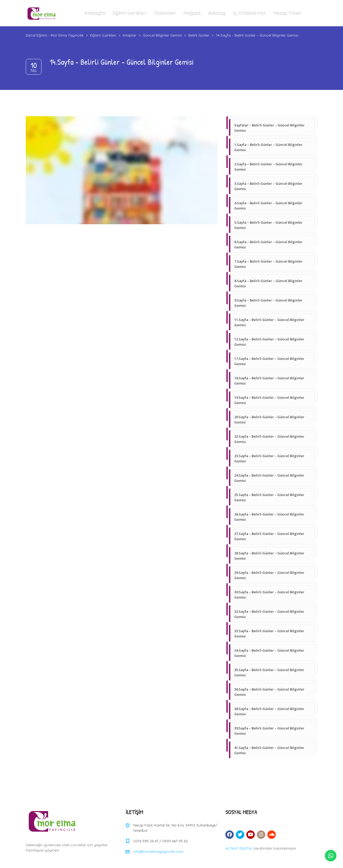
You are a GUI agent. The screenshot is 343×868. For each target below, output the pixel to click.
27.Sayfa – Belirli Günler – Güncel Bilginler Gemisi (269, 536)
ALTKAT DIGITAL (239, 848)
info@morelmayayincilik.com (158, 851)
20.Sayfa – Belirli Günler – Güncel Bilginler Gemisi (269, 420)
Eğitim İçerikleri (130, 13)
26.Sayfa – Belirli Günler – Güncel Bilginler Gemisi (269, 517)
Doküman (165, 13)
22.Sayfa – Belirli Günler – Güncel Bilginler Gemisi (269, 439)
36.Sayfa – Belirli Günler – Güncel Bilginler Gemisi (269, 692)
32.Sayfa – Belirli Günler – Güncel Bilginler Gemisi (269, 614)
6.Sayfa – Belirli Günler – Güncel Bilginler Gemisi (268, 244)
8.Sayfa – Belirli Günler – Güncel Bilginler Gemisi (268, 283)
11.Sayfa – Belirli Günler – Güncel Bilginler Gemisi (269, 322)
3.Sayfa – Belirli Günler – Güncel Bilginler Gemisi (268, 186)
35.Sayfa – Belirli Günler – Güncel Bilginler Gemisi (269, 672)
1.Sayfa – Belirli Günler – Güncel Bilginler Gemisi (268, 147)
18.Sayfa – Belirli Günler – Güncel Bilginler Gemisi (269, 381)
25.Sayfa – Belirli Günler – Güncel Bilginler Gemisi (269, 497)
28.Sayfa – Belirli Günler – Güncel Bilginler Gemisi (269, 556)
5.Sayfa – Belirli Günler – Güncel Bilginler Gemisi (268, 225)
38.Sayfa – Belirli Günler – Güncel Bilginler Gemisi (269, 711)
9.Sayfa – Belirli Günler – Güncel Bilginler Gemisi (268, 303)
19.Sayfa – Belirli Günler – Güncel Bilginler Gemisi (269, 400)
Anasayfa (95, 13)
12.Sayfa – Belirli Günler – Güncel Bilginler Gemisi (269, 342)
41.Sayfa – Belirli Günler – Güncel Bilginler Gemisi (269, 750)
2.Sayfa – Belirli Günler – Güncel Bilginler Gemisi (268, 167)
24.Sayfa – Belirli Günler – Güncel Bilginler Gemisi (269, 478)
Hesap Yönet (287, 13)
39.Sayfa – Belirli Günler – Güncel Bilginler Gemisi (269, 731)
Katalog (217, 13)
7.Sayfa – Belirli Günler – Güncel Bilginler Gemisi (268, 264)
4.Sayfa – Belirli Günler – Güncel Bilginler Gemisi (268, 206)
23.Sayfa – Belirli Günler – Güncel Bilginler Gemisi (269, 458)
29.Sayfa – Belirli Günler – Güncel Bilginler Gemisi (269, 575)
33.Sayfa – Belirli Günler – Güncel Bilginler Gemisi (269, 634)
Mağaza (192, 13)
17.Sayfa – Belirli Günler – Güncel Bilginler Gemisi (269, 361)
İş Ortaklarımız (249, 13)
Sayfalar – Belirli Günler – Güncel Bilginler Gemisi (269, 128)
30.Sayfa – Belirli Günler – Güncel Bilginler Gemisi (269, 595)
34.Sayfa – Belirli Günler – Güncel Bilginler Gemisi (269, 653)
